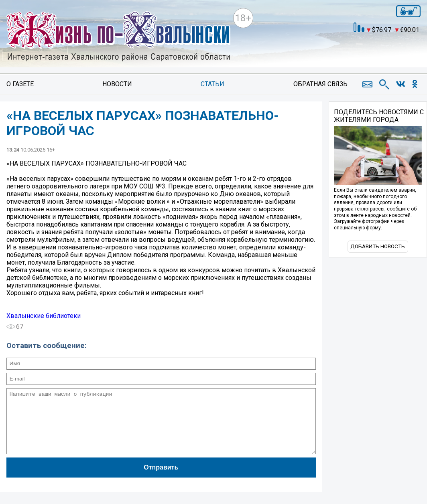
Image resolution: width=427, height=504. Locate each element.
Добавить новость (378, 246)
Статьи (212, 84)
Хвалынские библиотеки (44, 316)
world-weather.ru (360, 47)
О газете (20, 84)
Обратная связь (320, 84)
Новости (117, 84)
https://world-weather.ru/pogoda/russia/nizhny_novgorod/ (360, 54)
